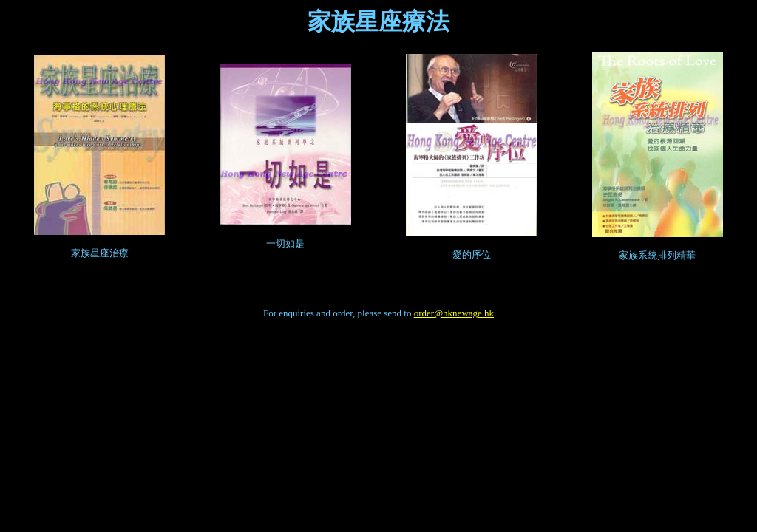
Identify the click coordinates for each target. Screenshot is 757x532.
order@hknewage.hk (454, 313)
